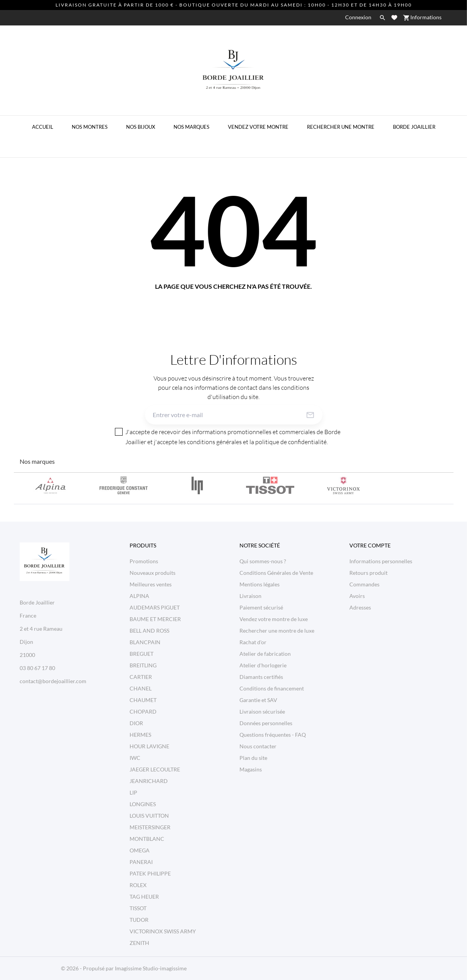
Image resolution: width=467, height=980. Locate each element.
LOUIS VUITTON (149, 816)
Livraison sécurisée (262, 711)
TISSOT (138, 908)
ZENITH (139, 943)
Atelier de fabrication (265, 654)
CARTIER (141, 677)
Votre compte (370, 545)
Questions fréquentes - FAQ (273, 735)
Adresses (360, 607)
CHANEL (141, 688)
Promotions (144, 561)
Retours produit (368, 573)
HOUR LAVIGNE (149, 746)
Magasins (251, 769)
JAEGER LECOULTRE (155, 769)
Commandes (364, 584)
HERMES (140, 735)
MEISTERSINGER (150, 827)
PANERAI (141, 862)
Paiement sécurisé (261, 607)
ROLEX (138, 885)
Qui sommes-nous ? (263, 561)
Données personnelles (266, 723)
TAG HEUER (144, 897)
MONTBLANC (147, 839)
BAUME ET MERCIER (155, 619)
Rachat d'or (253, 642)
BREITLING (143, 665)
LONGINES (143, 804)
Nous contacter (258, 746)
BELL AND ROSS (149, 631)
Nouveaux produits (153, 573)
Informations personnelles (381, 561)
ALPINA (139, 596)
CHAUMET (143, 700)
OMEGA (140, 850)
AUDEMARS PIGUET (155, 607)
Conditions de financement (272, 688)
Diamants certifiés (261, 677)
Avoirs (357, 596)
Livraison (250, 596)
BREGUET (142, 654)
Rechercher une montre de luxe (277, 631)
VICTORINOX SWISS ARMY (163, 931)
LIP (133, 792)
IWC (135, 758)
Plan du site (253, 758)
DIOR (136, 723)
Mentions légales (260, 584)
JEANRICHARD (149, 781)
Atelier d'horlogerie (263, 665)
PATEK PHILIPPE (150, 873)
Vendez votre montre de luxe (274, 619)
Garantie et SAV (258, 700)
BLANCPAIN (145, 642)
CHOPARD (143, 711)
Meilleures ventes (151, 584)
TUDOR (139, 920)
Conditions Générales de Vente (276, 573)
